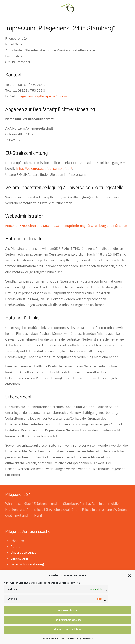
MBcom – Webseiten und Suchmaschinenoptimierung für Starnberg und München (66, 226)
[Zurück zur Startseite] (67, 9)
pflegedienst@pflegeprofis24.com (42, 96)
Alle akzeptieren (68, 610)
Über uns (17, 541)
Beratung (17, 547)
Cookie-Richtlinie (50, 639)
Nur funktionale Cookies (67, 620)
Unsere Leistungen (24, 552)
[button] (130, 575)
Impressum (88, 639)
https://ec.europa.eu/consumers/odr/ (44, 168)
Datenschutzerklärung (70, 639)
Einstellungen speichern (67, 629)
